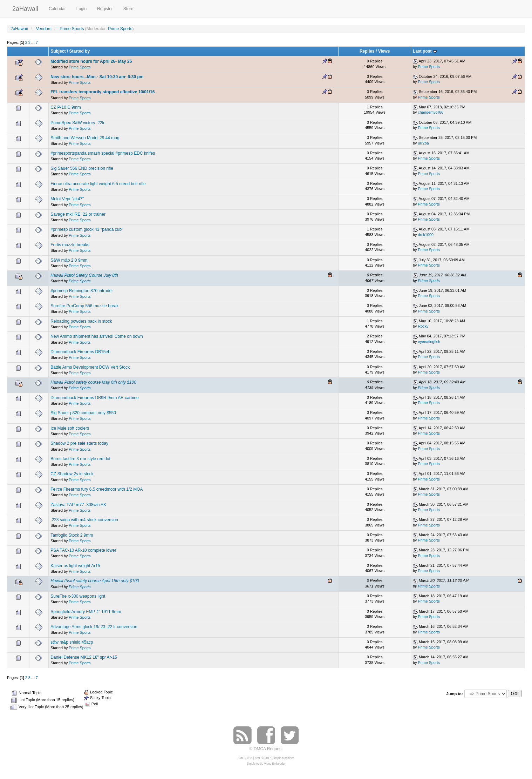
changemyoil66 (431, 112)
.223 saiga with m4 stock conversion (84, 520)
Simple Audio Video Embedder (266, 764)
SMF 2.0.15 (245, 758)
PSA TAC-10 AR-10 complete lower (83, 550)
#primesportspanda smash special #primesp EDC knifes (103, 153)
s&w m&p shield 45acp (72, 642)
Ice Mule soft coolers (70, 428)
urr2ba (423, 143)
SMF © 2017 (263, 758)
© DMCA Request (266, 749)
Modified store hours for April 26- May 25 (91, 61)
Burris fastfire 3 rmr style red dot (80, 459)
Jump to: (454, 694)
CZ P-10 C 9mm (66, 107)
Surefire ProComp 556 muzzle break (84, 306)
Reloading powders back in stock (81, 321)
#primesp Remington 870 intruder (82, 291)
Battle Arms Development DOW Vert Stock (90, 367)
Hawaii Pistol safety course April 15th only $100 (95, 581)
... (34, 42)
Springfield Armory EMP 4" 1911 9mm (86, 612)
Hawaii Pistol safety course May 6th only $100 (93, 382)
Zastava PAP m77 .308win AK (78, 505)
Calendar (57, 9)
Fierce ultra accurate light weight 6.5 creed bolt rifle (98, 184)
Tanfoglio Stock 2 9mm (72, 535)
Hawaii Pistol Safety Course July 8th (84, 275)
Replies (367, 51)
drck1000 (425, 235)
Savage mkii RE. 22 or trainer (78, 214)
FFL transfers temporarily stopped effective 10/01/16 (103, 92)
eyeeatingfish (429, 342)
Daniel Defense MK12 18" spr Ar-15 (84, 657)
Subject (58, 51)
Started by (80, 51)
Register (105, 9)
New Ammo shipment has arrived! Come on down (97, 336)
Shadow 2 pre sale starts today (79, 443)
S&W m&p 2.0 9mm (69, 260)
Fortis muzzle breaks (70, 245)
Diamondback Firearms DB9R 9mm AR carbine (94, 398)
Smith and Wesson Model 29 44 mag (85, 138)
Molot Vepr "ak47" (67, 199)
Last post (425, 51)
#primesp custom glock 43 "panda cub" (87, 229)
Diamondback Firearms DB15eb (80, 352)
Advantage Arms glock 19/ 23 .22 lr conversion (94, 627)
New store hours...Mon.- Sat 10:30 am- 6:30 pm (97, 77)
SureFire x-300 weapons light (78, 596)
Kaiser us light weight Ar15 (75, 566)
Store (128, 9)
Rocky (423, 326)
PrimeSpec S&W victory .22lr (77, 123)
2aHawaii (25, 8)
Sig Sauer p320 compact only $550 (83, 413)
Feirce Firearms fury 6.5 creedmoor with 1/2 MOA (97, 489)
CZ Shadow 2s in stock (72, 474)
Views (384, 51)
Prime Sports (120, 29)
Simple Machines (284, 758)
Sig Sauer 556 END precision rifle (82, 168)
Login (81, 9)
